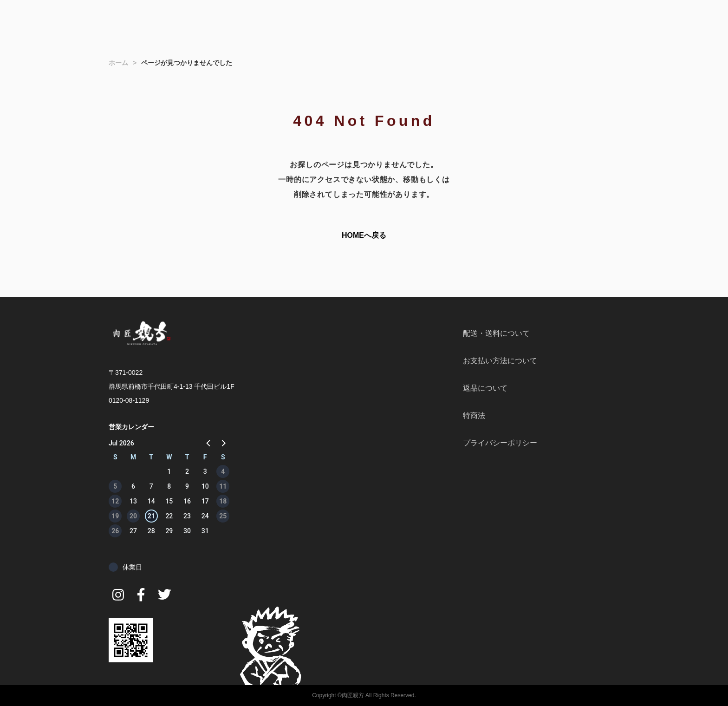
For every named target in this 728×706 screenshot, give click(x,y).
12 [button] (115, 501)
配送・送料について (496, 333)
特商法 (474, 415)
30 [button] (187, 531)
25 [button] (223, 516)
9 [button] (187, 486)
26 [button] (115, 531)
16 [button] (187, 501)
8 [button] (169, 486)
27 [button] (133, 531)
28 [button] (151, 531)
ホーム (118, 63)
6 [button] (133, 486)
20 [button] (133, 516)
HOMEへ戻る (364, 235)
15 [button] (169, 501)
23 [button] (187, 516)
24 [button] (205, 516)
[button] (209, 443)
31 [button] (205, 531)
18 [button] (223, 501)
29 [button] (169, 531)
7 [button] (151, 486)
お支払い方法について (500, 361)
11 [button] (223, 486)
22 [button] (169, 516)
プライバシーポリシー (500, 443)
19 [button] (115, 516)
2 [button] (187, 471)
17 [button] (205, 501)
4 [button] (223, 471)
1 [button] (169, 471)
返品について (485, 388)
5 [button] (115, 486)
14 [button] (151, 501)
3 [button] (205, 471)
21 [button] (151, 516)
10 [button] (205, 486)
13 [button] (133, 501)
